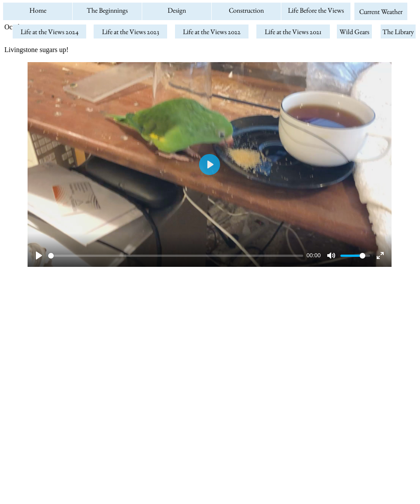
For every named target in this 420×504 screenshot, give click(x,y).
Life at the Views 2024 (50, 32)
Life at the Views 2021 (293, 32)
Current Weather (381, 12)
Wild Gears (354, 32)
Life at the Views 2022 (212, 32)
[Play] (39, 255)
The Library (398, 32)
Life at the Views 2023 (131, 32)
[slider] (176, 256)
